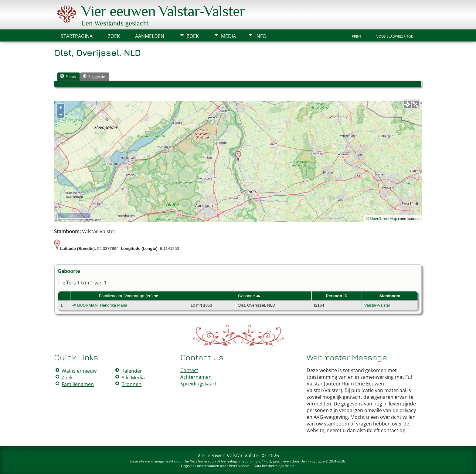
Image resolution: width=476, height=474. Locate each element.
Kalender (132, 371)
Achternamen (196, 377)
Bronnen (131, 384)
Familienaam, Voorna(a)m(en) (129, 296)
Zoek (193, 36)
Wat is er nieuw (79, 371)
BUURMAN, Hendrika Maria (102, 305)
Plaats (68, 76)
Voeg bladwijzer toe (395, 36)
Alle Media (133, 378)
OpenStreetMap (384, 219)
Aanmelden (150, 36)
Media (228, 36)
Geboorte (249, 296)
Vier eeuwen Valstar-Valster (163, 11)
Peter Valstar (239, 466)
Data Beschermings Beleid (274, 466)
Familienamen (78, 384)
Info (261, 36)
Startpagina (77, 36)
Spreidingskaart (198, 384)
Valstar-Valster (377, 305)
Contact (189, 370)
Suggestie (94, 76)
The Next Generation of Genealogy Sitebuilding (220, 461)
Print (357, 36)
